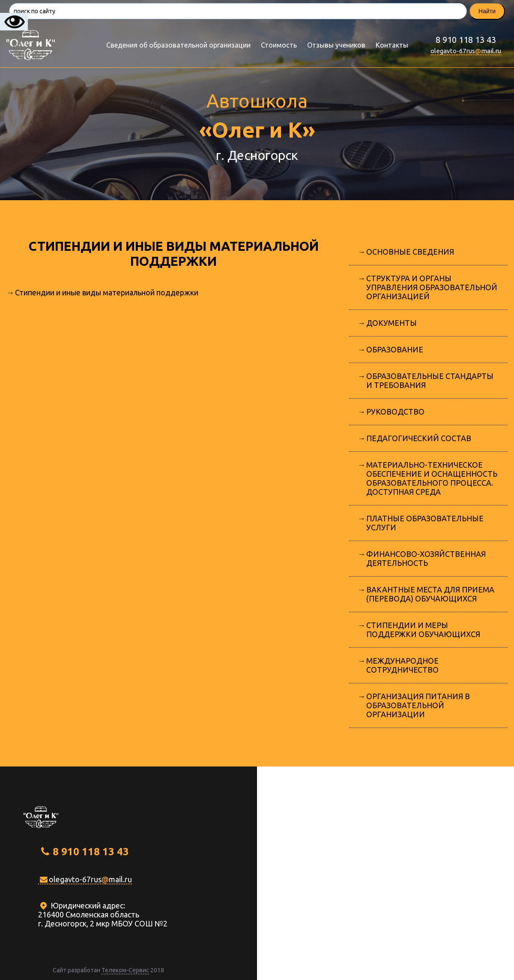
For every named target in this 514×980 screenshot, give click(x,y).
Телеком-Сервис (125, 970)
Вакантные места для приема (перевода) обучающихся (430, 594)
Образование (395, 349)
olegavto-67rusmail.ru (466, 51)
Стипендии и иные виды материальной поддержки (107, 292)
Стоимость (279, 45)
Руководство (395, 412)
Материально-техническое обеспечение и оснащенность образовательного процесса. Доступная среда (432, 478)
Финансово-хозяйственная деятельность (426, 558)
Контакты (392, 45)
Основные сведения (410, 252)
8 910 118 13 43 (466, 40)
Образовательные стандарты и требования (430, 380)
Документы (391, 323)
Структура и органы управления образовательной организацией (432, 287)
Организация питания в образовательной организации (418, 705)
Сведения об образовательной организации (178, 45)
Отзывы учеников (336, 45)
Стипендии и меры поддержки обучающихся (423, 630)
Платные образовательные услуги (425, 523)
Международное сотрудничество (402, 665)
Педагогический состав (419, 438)
